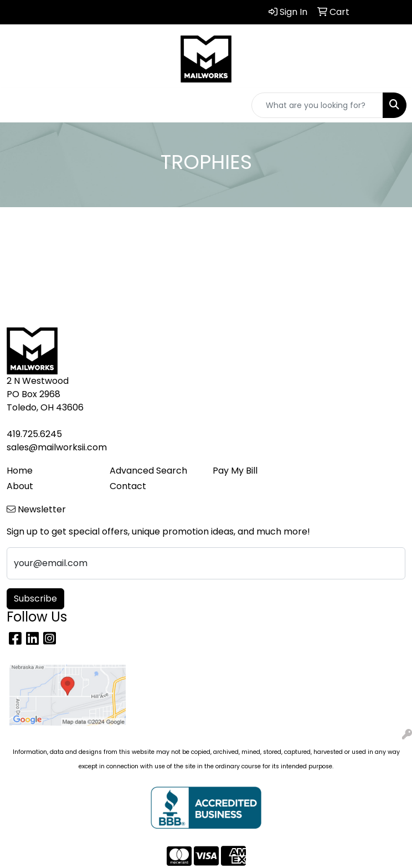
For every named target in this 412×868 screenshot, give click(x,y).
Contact (128, 486)
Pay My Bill (235, 471)
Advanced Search (148, 471)
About (20, 486)
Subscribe (35, 599)
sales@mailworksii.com (57, 447)
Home (20, 471)
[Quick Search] (317, 105)
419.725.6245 (34, 434)
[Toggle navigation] (17, 105)
